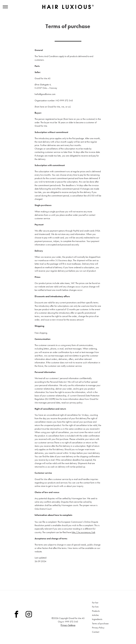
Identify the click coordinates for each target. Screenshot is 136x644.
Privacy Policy (98, 628)
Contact (96, 632)
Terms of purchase (100, 623)
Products (96, 611)
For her (95, 603)
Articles (95, 615)
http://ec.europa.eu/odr (84, 537)
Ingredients (97, 619)
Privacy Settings (68, 625)
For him (95, 607)
